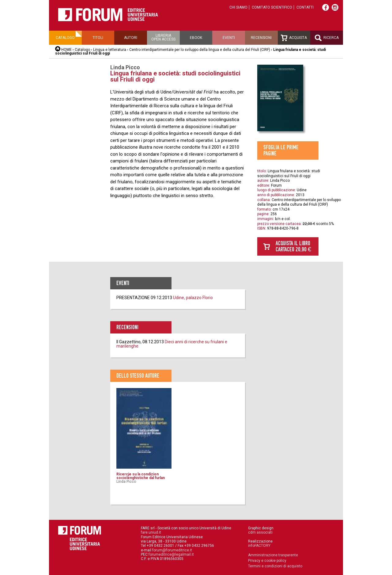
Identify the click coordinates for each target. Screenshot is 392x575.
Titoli (98, 38)
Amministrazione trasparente (273, 555)
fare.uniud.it (151, 532)
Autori (131, 38)
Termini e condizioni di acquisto (275, 566)
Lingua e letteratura (110, 50)
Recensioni (261, 38)
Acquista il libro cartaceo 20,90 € (293, 246)
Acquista (294, 38)
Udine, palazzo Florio (193, 298)
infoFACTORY (259, 546)
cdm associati (260, 532)
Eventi (229, 38)
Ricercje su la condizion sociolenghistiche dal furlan (141, 476)
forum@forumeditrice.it (172, 550)
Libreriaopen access (163, 37)
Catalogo (65, 38)
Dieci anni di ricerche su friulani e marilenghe (172, 344)
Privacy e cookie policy (267, 561)
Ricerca (327, 38)
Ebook (196, 38)
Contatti (305, 7)
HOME (66, 50)
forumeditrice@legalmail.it (171, 554)
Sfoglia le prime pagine (281, 150)
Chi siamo (238, 7)
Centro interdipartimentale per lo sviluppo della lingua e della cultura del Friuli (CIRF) (200, 50)
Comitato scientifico (272, 7)
